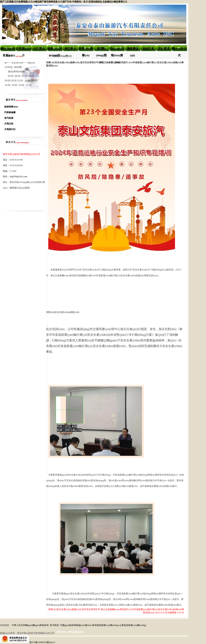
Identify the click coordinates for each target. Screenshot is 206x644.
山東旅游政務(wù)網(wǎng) (133, 625)
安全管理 (164, 49)
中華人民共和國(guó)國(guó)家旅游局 (30, 625)
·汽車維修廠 (10, 112)
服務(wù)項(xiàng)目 (54, 49)
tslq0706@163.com (18, 177)
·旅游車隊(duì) (11, 107)
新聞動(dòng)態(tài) (101, 49)
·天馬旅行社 (10, 129)
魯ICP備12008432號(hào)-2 (42, 642)
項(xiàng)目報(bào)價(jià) (117, 49)
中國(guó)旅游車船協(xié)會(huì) (76, 625)
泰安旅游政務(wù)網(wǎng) (105, 625)
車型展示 (70, 49)
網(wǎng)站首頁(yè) (8, 49)
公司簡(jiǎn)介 (23, 49)
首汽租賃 (54, 625)
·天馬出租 (9, 124)
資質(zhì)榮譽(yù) (86, 49)
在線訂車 (148, 49)
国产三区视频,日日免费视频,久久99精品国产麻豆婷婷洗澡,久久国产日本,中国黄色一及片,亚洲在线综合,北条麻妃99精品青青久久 (64, 2)
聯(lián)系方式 (179, 49)
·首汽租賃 (9, 118)
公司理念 (39, 49)
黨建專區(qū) (133, 49)
